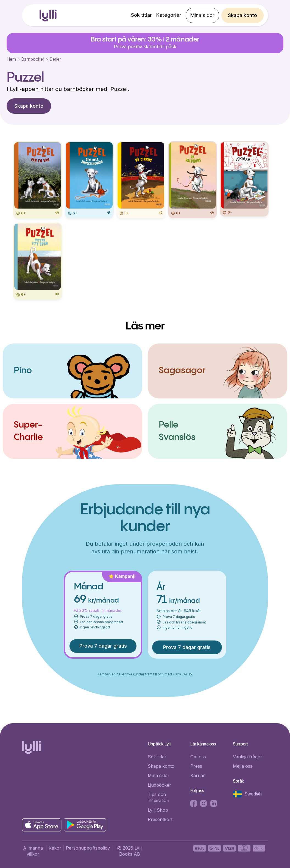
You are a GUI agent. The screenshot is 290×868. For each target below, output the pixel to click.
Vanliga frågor (248, 757)
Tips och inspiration (158, 797)
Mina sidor (202, 15)
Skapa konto (242, 15)
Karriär (198, 775)
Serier (55, 59)
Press (196, 766)
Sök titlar (141, 15)
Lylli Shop (158, 810)
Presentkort (160, 819)
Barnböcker (33, 59)
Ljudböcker (159, 785)
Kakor (55, 848)
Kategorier (169, 15)
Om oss (198, 757)
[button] (249, 794)
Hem (11, 59)
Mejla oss (243, 766)
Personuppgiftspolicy (88, 848)
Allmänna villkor (33, 851)
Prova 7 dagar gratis (103, 646)
